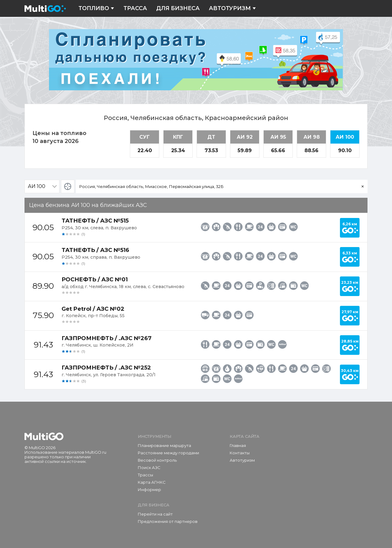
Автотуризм (232, 8)
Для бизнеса (178, 8)
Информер (149, 490)
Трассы (145, 475)
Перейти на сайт (155, 514)
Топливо (96, 8)
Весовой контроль (157, 460)
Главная (238, 445)
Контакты (240, 453)
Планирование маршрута (164, 445)
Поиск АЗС (149, 467)
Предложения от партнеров (168, 521)
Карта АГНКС (152, 482)
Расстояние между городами (168, 453)
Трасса (135, 8)
